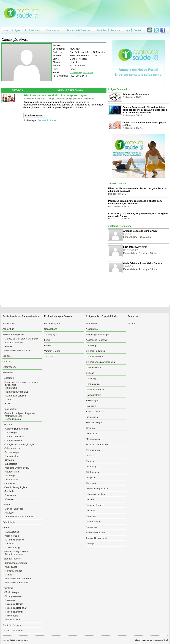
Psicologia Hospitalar (16, 608)
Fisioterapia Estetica (15, 396)
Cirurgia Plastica (94, 356)
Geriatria (9, 460)
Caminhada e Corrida (16, 563)
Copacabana (51, 329)
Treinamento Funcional (17, 582)
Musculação (11, 567)
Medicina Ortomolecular (17, 468)
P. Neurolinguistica (14, 540)
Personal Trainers (95, 505)
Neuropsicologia (13, 596)
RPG (7, 403)
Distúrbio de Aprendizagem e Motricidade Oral (20, 415)
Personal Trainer (13, 571)
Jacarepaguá (51, 334)
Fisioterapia (11, 388)
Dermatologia (12, 452)
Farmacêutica (12, 532)
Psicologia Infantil (14, 612)
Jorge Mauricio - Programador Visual (155, 640)
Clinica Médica (13, 448)
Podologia (10, 544)
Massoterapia (12, 536)
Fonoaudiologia (13, 419)
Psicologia (10, 600)
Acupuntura (8, 329)
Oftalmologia (11, 479)
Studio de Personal (12, 625)
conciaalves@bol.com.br (81, 72)
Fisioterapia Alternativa (17, 392)
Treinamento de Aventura (18, 579)
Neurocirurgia (12, 472)
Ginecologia (11, 464)
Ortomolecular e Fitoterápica (20, 517)
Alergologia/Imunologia (17, 429)
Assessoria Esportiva (97, 340)
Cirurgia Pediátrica (14, 437)
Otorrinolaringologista (16, 487)
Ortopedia (10, 483)
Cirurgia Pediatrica (95, 351)
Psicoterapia (11, 616)
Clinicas (7, 356)
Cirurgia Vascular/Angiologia (19, 444)
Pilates (8, 400)
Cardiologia (11, 433)
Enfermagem (9, 367)
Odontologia (9, 522)
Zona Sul (49, 356)
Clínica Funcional (14, 509)
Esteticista (8, 372)
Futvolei (9, 347)
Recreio (48, 345)
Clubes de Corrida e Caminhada (21, 339)
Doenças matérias (95, 389)
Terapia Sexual (13, 620)
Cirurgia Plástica (13, 440)
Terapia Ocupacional (13, 631)
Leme (47, 340)
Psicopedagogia (13, 547)
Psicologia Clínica (14, 604)
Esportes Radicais (14, 343)
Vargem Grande (52, 351)
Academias (8, 323)
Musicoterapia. (13, 592)
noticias (90, 456)
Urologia (9, 499)
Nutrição (9, 513)
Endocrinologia (13, 456)
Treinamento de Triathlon (18, 350)
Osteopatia (91, 483)
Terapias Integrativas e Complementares (17, 553)
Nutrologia (10, 476)
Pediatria (9, 491)
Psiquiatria (10, 495)
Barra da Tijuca (52, 323)
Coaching (7, 361)
